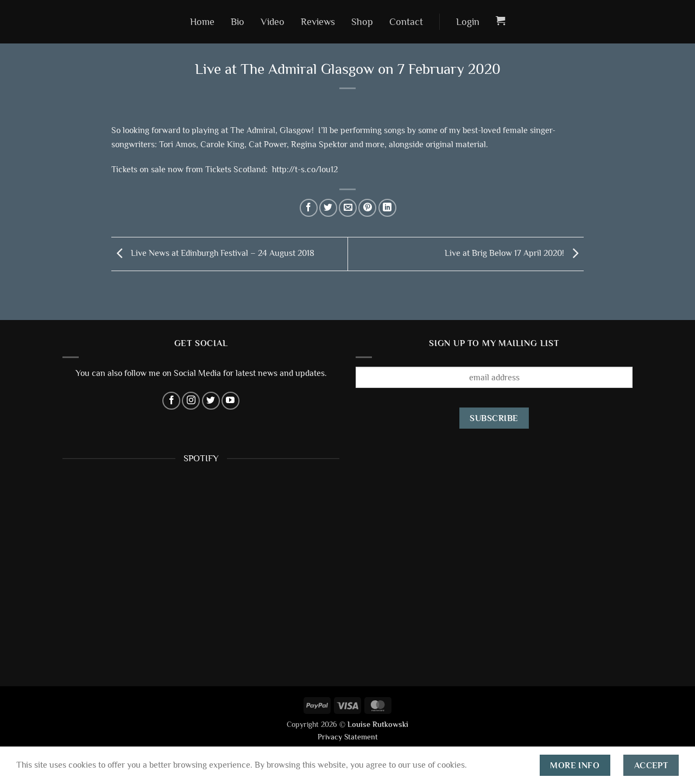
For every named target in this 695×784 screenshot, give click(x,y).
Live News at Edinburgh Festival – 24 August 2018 (213, 253)
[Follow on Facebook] (171, 401)
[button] (468, 22)
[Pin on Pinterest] (367, 208)
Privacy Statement (348, 737)
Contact (406, 22)
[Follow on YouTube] (230, 401)
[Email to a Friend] (348, 208)
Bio (238, 22)
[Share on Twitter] (328, 208)
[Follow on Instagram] (191, 401)
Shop (362, 22)
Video (273, 22)
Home (202, 22)
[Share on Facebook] (309, 208)
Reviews (318, 22)
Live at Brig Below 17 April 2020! (514, 253)
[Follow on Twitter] (211, 401)
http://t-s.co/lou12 (305, 170)
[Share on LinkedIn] (387, 208)
